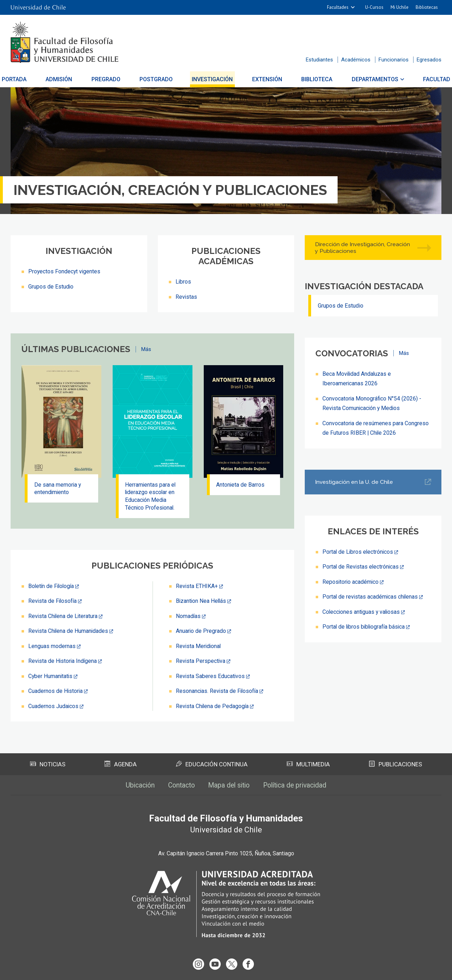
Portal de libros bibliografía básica (365, 625)
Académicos (356, 60)
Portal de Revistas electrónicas (361, 566)
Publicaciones (395, 764)
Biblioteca (311, 79)
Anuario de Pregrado (201, 632)
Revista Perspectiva (201, 661)
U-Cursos (374, 7)
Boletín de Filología (52, 587)
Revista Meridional (199, 646)
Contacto (179, 785)
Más (146, 349)
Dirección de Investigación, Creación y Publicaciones (363, 248)
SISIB (216, 970)
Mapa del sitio (229, 785)
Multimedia (308, 764)
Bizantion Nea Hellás (202, 602)
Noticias (48, 764)
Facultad (426, 79)
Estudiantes (319, 60)
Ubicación (136, 785)
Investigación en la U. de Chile (355, 482)
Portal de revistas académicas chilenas (371, 596)
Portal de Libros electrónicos (358, 551)
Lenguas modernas (52, 646)
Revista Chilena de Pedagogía (213, 706)
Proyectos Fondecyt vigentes (65, 271)
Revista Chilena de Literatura (64, 617)
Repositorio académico (351, 581)
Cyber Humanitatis (51, 676)
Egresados (429, 60)
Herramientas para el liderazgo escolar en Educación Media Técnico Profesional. (151, 496)
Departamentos (367, 79)
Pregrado (111, 79)
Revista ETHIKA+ (197, 587)
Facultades (338, 7)
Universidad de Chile (254, 970)
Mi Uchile (400, 7)
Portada (25, 79)
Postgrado (159, 79)
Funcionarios (394, 60)
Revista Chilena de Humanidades (69, 632)
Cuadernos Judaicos (53, 706)
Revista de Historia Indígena (63, 661)
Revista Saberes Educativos (211, 676)
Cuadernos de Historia (56, 691)
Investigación (213, 79)
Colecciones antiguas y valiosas (362, 610)
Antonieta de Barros (241, 485)
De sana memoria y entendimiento (58, 489)
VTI (228, 970)
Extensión (264, 79)
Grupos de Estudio (51, 286)
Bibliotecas (427, 7)
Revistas (186, 296)
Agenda (121, 764)
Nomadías (188, 617)
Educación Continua (212, 764)
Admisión (67, 79)
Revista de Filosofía (53, 602)
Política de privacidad (298, 785)
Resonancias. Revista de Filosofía (218, 691)
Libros (183, 282)
